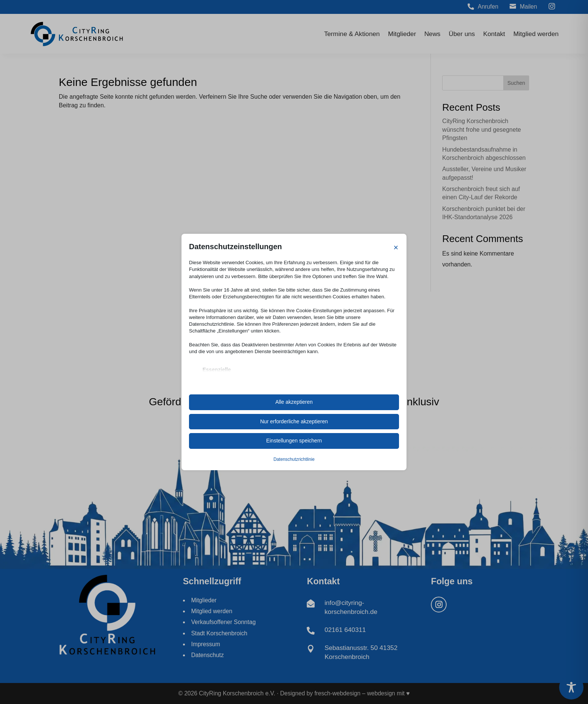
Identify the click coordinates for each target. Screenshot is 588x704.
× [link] (396, 247)
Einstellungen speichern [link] (294, 441)
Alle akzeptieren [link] (294, 402)
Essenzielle (217, 370)
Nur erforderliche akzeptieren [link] (294, 421)
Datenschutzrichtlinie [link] (294, 459)
